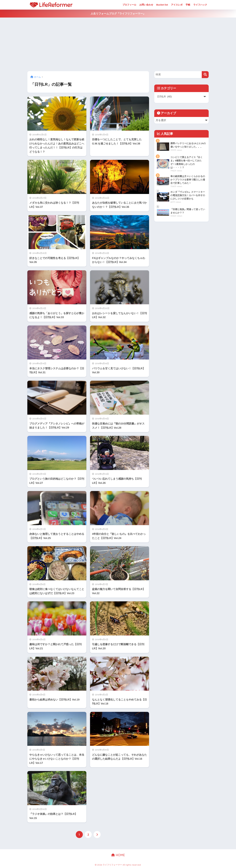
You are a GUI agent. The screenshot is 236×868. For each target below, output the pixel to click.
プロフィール (129, 5)
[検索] (205, 75)
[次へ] (97, 834)
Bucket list (162, 5)
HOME (118, 855)
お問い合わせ (146, 5)
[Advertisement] (118, 44)
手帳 (188, 5)
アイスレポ (177, 5)
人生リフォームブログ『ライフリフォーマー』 (118, 14)
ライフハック (200, 5)
